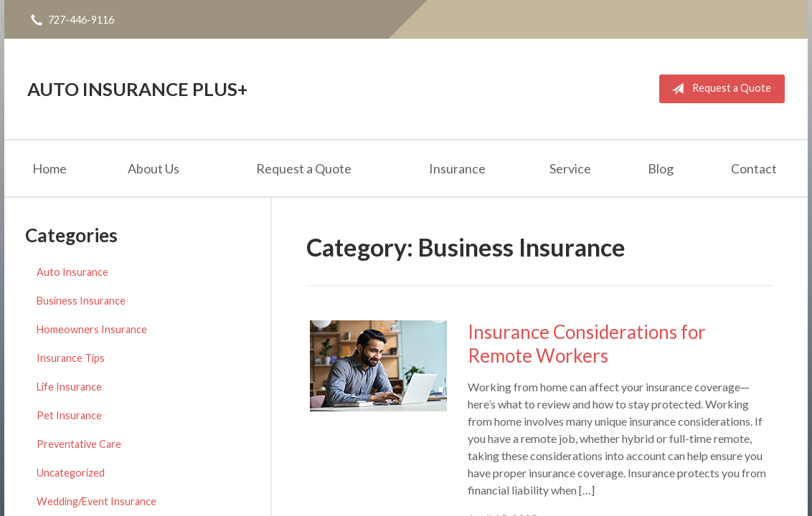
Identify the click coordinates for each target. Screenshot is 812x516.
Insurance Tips (71, 358)
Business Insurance (81, 301)
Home (49, 168)
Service (570, 168)
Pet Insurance (69, 415)
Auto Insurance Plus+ (137, 89)
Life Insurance (69, 387)
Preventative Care (79, 444)
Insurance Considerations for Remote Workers (587, 344)
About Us (154, 168)
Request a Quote (718, 89)
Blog (661, 168)
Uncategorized (71, 473)
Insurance (457, 168)
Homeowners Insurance (92, 329)
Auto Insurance (72, 272)
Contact (754, 168)
